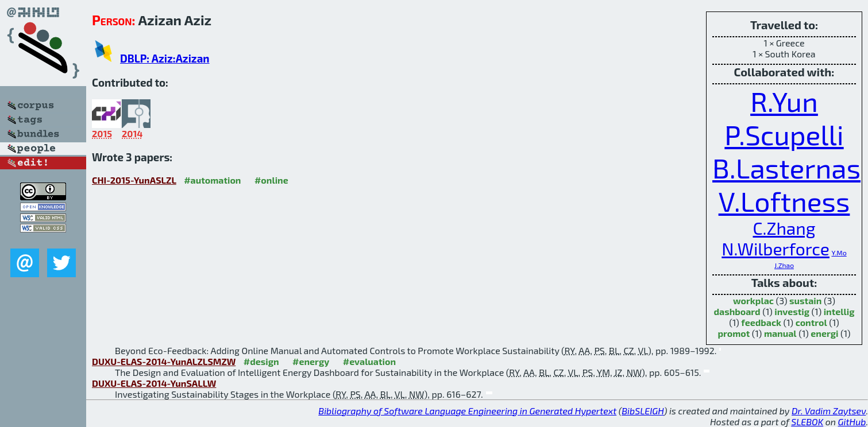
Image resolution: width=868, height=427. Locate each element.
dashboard (737, 311)
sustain (805, 300)
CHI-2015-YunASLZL (134, 180)
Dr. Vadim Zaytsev (829, 411)
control (811, 322)
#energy (311, 361)
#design (261, 361)
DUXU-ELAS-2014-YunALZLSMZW (164, 361)
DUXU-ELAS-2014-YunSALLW (154, 383)
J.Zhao (784, 265)
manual (780, 333)
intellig (839, 311)
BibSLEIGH (643, 411)
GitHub (852, 422)
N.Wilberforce (776, 249)
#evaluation (369, 361)
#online (271, 180)
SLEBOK (807, 422)
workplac (753, 300)
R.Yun (784, 101)
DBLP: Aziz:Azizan (165, 58)
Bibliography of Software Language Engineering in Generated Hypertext (467, 411)
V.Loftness (784, 201)
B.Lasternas (786, 168)
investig (792, 311)
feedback (761, 322)
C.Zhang (784, 228)
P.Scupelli (784, 134)
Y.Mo (839, 253)
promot (734, 333)
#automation (212, 180)
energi (824, 333)
